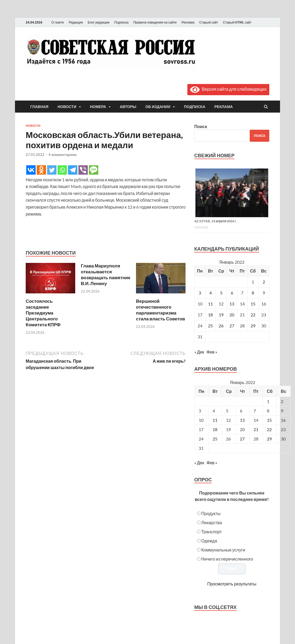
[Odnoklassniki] (41, 170)
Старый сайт (209, 22)
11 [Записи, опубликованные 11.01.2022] (210, 304)
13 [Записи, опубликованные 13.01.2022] (232, 304)
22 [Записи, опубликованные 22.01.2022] (253, 315)
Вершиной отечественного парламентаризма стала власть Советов (160, 310)
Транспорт (212, 532)
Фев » (212, 352)
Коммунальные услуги (223, 550)
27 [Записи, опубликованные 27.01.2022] (232, 326)
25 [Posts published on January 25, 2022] (215, 439)
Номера (98, 107)
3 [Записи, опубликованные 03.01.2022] (200, 293)
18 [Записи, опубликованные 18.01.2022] (210, 315)
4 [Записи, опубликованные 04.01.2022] (211, 293)
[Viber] (83, 170)
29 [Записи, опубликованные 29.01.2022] (253, 326)
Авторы (128, 107)
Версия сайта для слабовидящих (228, 89)
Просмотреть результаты (232, 584)
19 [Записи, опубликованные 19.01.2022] (221, 315)
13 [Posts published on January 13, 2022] (242, 420)
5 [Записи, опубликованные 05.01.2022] (221, 293)
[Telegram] (73, 170)
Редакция (76, 22)
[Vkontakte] (31, 170)
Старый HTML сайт (237, 22)
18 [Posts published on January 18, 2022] (215, 429)
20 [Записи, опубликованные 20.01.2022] (232, 315)
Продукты (211, 513)
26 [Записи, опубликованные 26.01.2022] (221, 326)
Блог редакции (99, 22)
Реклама (188, 22)
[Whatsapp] (62, 170)
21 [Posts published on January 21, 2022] (256, 429)
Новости (67, 107)
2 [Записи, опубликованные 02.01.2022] (264, 282)
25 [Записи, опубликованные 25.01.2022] (210, 326)
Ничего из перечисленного (227, 559)
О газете (58, 22)
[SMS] (94, 170)
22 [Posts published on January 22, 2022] (269, 429)
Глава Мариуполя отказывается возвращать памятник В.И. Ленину (106, 275)
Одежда (209, 541)
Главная (39, 107)
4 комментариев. (63, 155)
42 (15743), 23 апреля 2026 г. (216, 221)
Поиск (201, 126)
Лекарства (212, 522)
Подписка (121, 22)
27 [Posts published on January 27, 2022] (242, 439)
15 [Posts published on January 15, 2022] (269, 420)
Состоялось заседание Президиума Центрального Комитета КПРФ (43, 313)
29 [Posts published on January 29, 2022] (269, 439)
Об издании (158, 107)
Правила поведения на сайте (155, 22)
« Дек (199, 352)
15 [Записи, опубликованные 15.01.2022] (253, 304)
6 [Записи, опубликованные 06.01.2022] (232, 293)
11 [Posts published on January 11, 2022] (215, 420)
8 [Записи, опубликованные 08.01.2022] (253, 293)
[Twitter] (52, 170)
